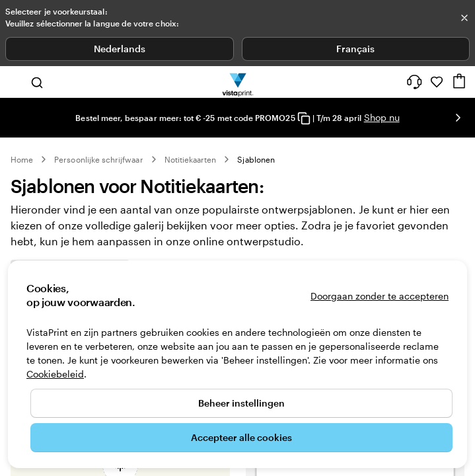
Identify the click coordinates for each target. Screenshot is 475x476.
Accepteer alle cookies (241, 437)
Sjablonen (256, 159)
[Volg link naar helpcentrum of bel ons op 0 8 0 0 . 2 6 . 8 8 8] (414, 82)
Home (22, 159)
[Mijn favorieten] (437, 82)
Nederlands (120, 49)
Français (355, 49)
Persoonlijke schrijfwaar (98, 159)
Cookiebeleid (55, 374)
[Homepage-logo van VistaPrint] (237, 82)
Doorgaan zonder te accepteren (380, 296)
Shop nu (382, 117)
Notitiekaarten (191, 159)
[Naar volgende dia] (458, 118)
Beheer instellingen (241, 403)
